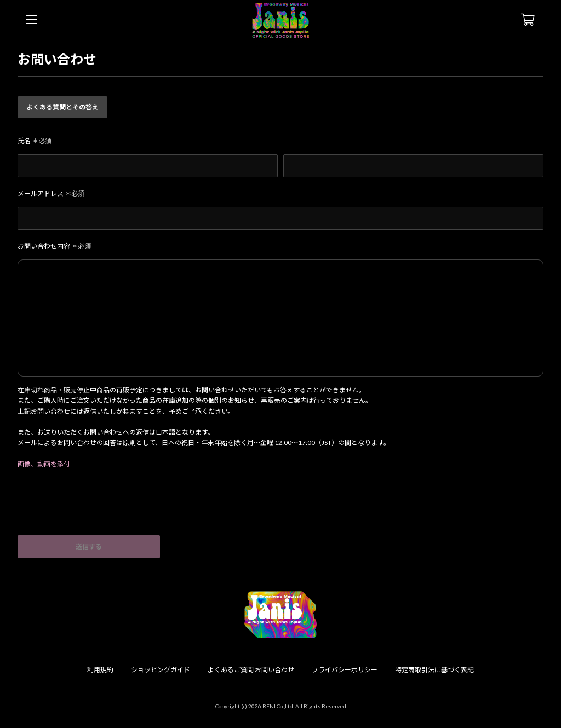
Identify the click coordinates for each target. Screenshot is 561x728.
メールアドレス (51, 193)
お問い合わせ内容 (54, 246)
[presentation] (101, 509)
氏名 (35, 141)
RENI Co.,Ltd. (278, 706)
